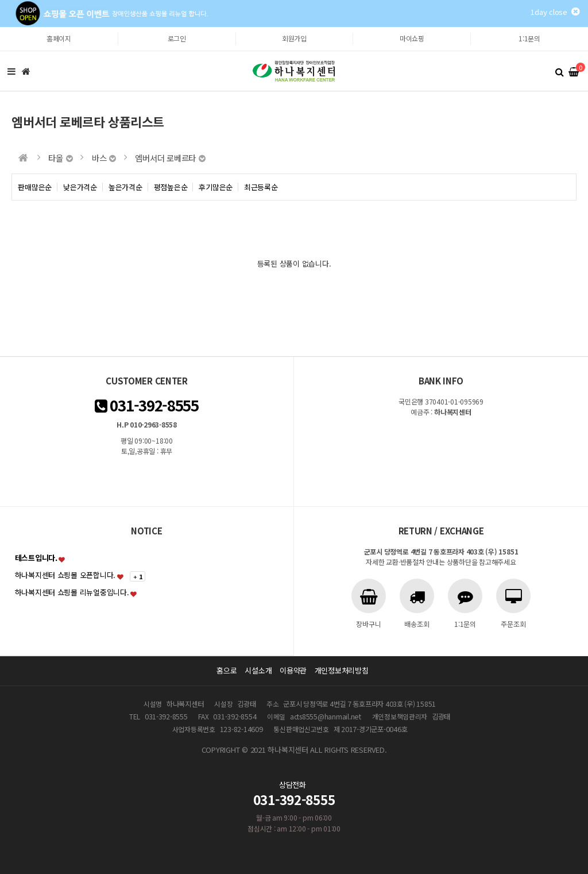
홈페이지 (59, 38)
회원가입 (294, 38)
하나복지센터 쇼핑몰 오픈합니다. (65, 575)
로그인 (177, 38)
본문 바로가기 (0, 27)
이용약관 (293, 670)
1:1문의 (529, 38)
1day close (555, 12)
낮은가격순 (80, 187)
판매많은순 (35, 187)
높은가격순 (125, 187)
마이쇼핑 (412, 38)
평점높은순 (171, 187)
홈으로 (227, 670)
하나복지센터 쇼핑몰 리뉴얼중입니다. (72, 592)
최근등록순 (261, 187)
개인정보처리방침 (342, 670)
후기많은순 (216, 187)
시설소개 (258, 670)
